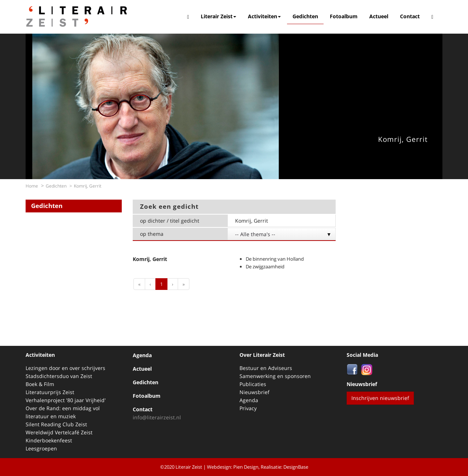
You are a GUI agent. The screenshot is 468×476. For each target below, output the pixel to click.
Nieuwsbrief (254, 392)
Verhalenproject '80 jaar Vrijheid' (66, 400)
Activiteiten (264, 16)
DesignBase (296, 467)
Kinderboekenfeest (49, 440)
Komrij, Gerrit (403, 139)
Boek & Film (40, 384)
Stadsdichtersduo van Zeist (59, 376)
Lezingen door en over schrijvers (65, 368)
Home (32, 186)
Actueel (379, 16)
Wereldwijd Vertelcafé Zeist (59, 432)
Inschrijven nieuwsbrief (380, 398)
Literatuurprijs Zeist (50, 392)
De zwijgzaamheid (265, 267)
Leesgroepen (41, 448)
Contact (410, 16)
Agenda (142, 355)
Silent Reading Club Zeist (56, 424)
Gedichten (305, 16)
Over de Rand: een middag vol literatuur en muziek (63, 412)
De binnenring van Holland (275, 259)
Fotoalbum (344, 16)
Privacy (248, 408)
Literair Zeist (218, 16)
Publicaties (253, 384)
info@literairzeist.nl (157, 417)
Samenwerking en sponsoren (275, 376)
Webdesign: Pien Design (233, 467)
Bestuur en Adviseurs (266, 368)
